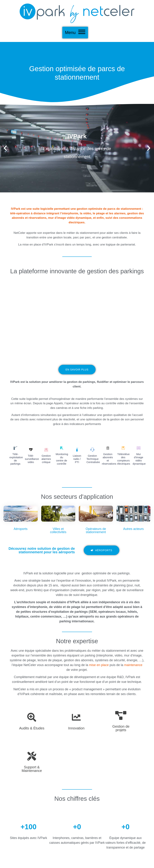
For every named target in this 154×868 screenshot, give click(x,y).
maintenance (133, 665)
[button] (5, 148)
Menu (70, 32)
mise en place (99, 665)
